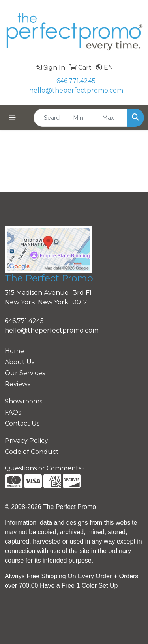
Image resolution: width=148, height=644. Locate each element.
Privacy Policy (26, 441)
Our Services (25, 373)
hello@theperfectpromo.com (76, 90)
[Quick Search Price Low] (83, 118)
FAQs (13, 412)
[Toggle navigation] (12, 118)
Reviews (18, 384)
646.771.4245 (76, 81)
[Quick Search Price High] (113, 118)
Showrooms (23, 401)
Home (14, 351)
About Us (20, 362)
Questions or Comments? (45, 468)
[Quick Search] (51, 118)
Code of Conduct (32, 452)
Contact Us (22, 423)
